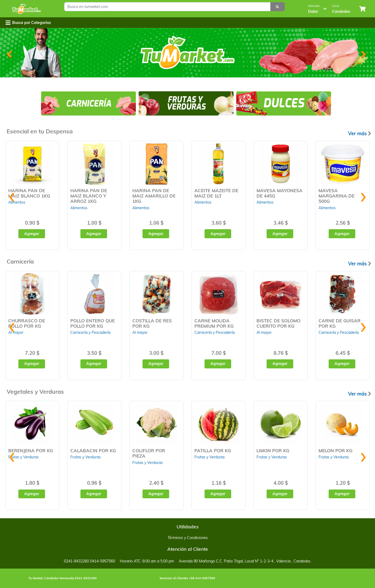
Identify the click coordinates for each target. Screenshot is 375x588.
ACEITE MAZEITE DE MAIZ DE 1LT (216, 193)
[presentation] (12, 195)
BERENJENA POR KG (31, 451)
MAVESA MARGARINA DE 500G (337, 196)
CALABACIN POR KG (93, 451)
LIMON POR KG (273, 451)
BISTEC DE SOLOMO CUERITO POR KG (278, 323)
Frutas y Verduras (23, 457)
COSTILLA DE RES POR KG (152, 323)
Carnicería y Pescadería (90, 332)
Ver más (360, 133)
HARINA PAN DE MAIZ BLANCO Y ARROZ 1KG (89, 196)
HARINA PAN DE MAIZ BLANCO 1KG (29, 193)
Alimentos (79, 208)
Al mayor (140, 332)
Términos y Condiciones (188, 538)
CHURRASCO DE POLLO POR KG (27, 323)
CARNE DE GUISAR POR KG (340, 323)
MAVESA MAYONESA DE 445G (280, 193)
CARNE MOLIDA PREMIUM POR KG (214, 323)
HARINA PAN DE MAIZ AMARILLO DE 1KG (154, 196)
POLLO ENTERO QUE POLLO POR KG (93, 323)
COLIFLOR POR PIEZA (149, 453)
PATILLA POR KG (213, 451)
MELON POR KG (335, 451)
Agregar (32, 234)
